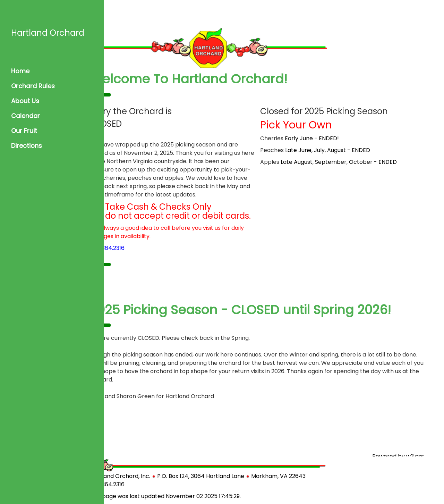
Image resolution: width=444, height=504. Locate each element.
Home (20, 71)
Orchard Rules (33, 86)
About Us (25, 101)
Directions (27, 146)
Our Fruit (24, 131)
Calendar (25, 116)
